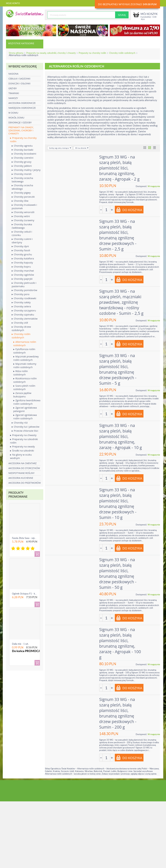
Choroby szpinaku (23, 315)
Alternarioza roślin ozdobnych (25, 343)
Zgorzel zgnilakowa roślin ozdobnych (25, 417)
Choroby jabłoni (22, 166)
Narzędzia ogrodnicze (22, 108)
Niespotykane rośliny (21, 473)
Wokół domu (16, 118)
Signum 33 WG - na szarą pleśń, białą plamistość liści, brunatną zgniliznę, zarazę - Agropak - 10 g (121, 436)
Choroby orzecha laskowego (22, 180)
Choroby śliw (20, 201)
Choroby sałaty (21, 302)
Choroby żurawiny (23, 220)
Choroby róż (20, 423)
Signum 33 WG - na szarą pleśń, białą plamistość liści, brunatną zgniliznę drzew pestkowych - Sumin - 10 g (118, 503)
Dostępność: (141, 186)
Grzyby (13, 88)
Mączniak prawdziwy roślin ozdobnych (26, 358)
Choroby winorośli (23, 212)
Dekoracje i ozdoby (20, 122)
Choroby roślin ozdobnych (122, 53)
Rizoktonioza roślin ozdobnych (25, 380)
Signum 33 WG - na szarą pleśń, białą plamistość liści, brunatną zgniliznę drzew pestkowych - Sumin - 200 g (118, 713)
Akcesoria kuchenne (21, 478)
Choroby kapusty (22, 263)
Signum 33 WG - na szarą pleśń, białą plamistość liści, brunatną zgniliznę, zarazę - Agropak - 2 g (119, 168)
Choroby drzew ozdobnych (21, 328)
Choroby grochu (22, 254)
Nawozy (13, 98)
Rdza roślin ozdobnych (21, 373)
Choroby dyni (20, 246)
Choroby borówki (22, 150)
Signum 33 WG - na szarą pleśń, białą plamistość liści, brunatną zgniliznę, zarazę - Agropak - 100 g (120, 643)
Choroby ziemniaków (25, 319)
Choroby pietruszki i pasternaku (24, 284)
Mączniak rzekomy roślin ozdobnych (25, 365)
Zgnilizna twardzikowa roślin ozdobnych (27, 402)
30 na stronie (82, 148)
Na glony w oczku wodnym (21, 456)
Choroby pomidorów (24, 290)
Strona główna (16, 53)
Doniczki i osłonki (19, 83)
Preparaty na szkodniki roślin (24, 441)
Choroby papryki (22, 279)
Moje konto (13, 3)
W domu (13, 113)
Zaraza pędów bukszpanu (22, 395)
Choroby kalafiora (23, 258)
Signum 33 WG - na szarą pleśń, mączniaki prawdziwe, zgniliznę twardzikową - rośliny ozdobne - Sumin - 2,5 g (121, 302)
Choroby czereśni (23, 158)
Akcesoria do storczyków (24, 468)
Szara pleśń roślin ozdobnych (24, 387)
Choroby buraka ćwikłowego (22, 226)
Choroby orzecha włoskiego (22, 187)
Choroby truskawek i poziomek (24, 206)
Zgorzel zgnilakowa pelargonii (25, 409)
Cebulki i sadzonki (19, 79)
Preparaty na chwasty (23, 435)
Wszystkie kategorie (21, 43)
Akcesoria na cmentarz (23, 463)
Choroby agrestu (22, 146)
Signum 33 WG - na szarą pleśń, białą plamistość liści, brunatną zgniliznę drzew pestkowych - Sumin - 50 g (118, 573)
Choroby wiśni (21, 216)
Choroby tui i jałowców (26, 427)
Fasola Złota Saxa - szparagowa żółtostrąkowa (35, 538)
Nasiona (13, 74)
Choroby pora (21, 294)
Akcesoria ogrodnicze (22, 103)
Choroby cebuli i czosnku (22, 233)
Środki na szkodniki (22, 451)
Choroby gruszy (22, 162)
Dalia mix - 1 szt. (20, 644)
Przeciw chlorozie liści (25, 431)
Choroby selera (21, 306)
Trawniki (14, 93)
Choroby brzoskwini (24, 154)
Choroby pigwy (21, 193)
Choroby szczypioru (24, 310)
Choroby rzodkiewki (24, 298)
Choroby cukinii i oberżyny (22, 241)
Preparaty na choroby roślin (92, 53)
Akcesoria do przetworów (25, 483)
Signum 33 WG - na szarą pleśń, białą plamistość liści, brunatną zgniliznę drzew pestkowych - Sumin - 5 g (118, 369)
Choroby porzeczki (23, 197)
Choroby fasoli (21, 250)
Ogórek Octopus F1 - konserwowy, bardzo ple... (36, 594)
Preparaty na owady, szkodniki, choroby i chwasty (51, 53)
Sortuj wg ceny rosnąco (60, 148)
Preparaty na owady (22, 447)
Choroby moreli (21, 174)
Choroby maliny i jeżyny (26, 170)
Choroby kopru (21, 267)
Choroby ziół (20, 323)
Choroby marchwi (23, 271)
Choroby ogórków (23, 275)
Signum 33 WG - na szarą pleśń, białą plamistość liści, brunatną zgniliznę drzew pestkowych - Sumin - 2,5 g (118, 235)
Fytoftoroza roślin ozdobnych (24, 351)
